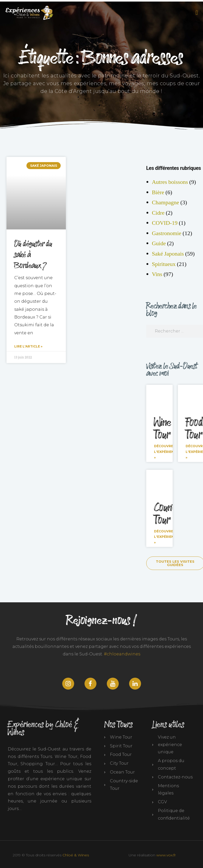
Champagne (166, 202)
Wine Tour (163, 429)
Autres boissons (170, 182)
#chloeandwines (122, 654)
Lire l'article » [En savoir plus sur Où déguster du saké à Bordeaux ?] (28, 346)
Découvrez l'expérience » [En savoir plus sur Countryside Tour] (166, 537)
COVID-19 (165, 223)
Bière (158, 192)
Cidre (158, 213)
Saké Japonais (168, 254)
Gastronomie (167, 233)
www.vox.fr (166, 855)
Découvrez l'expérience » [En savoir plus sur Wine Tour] (166, 452)
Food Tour (194, 429)
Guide (159, 243)
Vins (157, 274)
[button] (196, 13)
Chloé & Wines (76, 855)
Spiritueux (164, 264)
